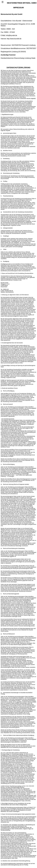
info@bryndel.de (11, 35)
